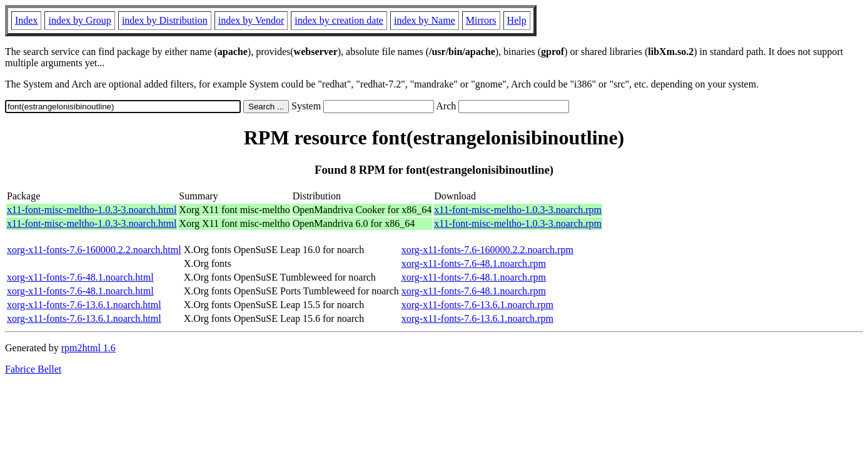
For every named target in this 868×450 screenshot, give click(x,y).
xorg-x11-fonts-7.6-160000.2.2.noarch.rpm (487, 250)
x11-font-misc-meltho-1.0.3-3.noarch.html (92, 210)
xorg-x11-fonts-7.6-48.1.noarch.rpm (474, 263)
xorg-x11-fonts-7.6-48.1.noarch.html (80, 277)
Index (26, 20)
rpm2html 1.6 (88, 348)
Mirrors (481, 20)
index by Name (425, 20)
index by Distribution (165, 20)
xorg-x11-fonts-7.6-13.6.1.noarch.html (84, 305)
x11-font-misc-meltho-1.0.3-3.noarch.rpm (518, 210)
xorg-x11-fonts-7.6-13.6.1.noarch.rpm (477, 305)
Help (517, 20)
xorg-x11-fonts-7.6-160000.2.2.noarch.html (94, 250)
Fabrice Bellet (33, 369)
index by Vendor (251, 20)
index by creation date (339, 20)
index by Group (79, 20)
